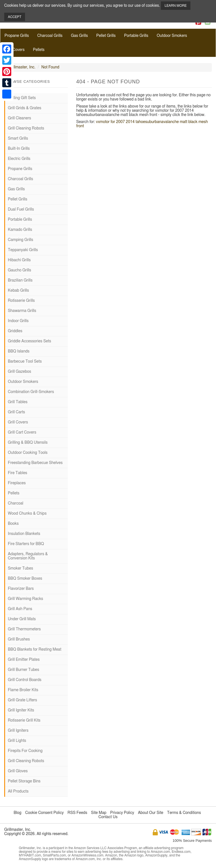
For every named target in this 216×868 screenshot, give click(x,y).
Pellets (39, 50)
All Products (18, 791)
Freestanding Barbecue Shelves (35, 463)
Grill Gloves (18, 771)
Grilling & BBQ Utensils (28, 443)
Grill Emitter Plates (24, 660)
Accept (15, 17)
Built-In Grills (19, 149)
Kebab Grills (18, 291)
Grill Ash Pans (20, 609)
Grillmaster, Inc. (22, 67)
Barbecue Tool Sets (25, 362)
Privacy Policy (122, 813)
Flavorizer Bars (21, 589)
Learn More (175, 6)
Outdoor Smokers (172, 36)
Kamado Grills (20, 230)
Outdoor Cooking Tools (28, 453)
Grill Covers (14, 50)
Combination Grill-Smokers (31, 392)
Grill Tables (18, 402)
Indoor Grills (18, 321)
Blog (18, 813)
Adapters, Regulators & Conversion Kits (28, 556)
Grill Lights (17, 741)
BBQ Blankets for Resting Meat (35, 650)
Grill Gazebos (20, 372)
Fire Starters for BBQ (26, 544)
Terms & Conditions (184, 813)
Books (13, 524)
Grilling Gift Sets (22, 98)
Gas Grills (79, 36)
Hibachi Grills (19, 260)
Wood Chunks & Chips (27, 514)
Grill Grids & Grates (25, 108)
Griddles (15, 331)
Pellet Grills (106, 36)
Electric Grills (19, 159)
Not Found (50, 67)
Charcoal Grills (50, 36)
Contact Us (108, 817)
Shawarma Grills (22, 311)
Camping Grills (21, 240)
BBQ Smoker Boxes (25, 579)
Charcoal (16, 503)
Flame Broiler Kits (23, 690)
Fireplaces (17, 483)
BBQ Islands (19, 351)
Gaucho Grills (20, 270)
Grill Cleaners (19, 118)
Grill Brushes (19, 639)
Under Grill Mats (22, 619)
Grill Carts (16, 412)
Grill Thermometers (24, 629)
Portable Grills (136, 36)
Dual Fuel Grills (21, 209)
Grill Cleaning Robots (26, 128)
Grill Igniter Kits (21, 710)
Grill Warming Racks (25, 599)
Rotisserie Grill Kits (24, 720)
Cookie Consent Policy (45, 813)
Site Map (99, 813)
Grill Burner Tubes (23, 670)
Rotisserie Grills (21, 301)
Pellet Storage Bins (24, 781)
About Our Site (151, 813)
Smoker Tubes (21, 568)
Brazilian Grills (20, 280)
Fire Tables (18, 473)
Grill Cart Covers (22, 432)
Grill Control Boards (25, 680)
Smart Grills (18, 139)
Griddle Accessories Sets (30, 341)
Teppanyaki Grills (23, 250)
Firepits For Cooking (25, 751)
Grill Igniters (18, 731)
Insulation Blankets (24, 534)
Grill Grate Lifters (22, 700)
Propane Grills (17, 36)
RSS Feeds (77, 813)
